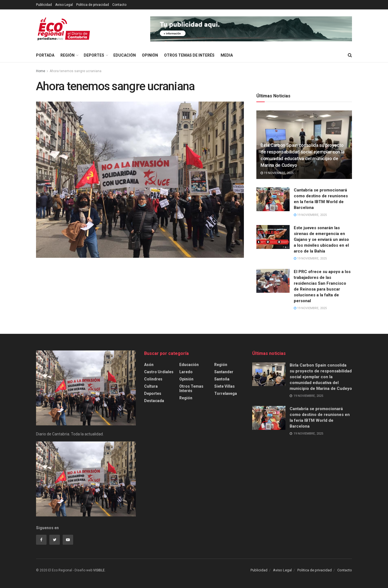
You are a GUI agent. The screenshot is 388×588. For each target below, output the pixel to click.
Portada (45, 55)
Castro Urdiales (159, 372)
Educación (125, 55)
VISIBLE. (99, 570)
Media (227, 55)
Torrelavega (226, 393)
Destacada (154, 401)
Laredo (186, 372)
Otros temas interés (191, 388)
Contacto (119, 5)
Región (67, 55)
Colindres (153, 379)
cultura (151, 386)
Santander (224, 372)
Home (41, 71)
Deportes (94, 55)
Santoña (222, 379)
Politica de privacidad (93, 5)
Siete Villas (224, 386)
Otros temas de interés (189, 55)
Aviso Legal (64, 5)
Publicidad (44, 5)
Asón (149, 365)
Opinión (150, 55)
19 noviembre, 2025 (277, 173)
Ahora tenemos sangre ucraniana (76, 71)
